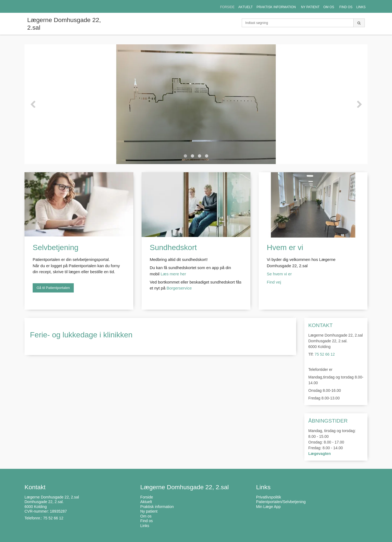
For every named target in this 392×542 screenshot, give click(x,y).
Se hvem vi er (279, 274)
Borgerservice (179, 288)
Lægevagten (320, 454)
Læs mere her (173, 274)
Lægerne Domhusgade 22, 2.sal (64, 24)
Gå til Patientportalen (53, 288)
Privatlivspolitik (269, 497)
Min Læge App (268, 507)
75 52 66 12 (325, 354)
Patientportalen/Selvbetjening (281, 502)
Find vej (275, 282)
